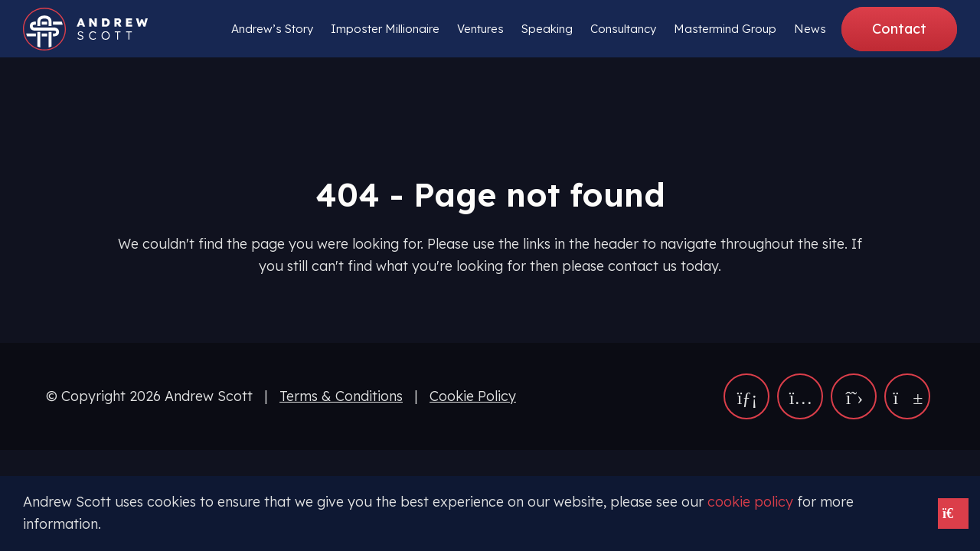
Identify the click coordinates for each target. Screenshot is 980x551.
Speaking (547, 29)
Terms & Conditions (341, 396)
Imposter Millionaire (385, 29)
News (810, 29)
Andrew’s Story (272, 29)
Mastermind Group (725, 29)
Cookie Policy (473, 396)
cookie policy (750, 502)
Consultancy (623, 29)
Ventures (480, 29)
